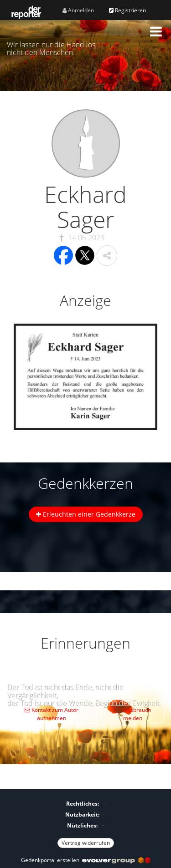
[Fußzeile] (85, 822)
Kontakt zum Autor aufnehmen (52, 714)
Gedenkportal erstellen (86, 860)
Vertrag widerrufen (86, 843)
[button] (156, 31)
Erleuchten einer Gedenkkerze (86, 514)
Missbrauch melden (133, 714)
